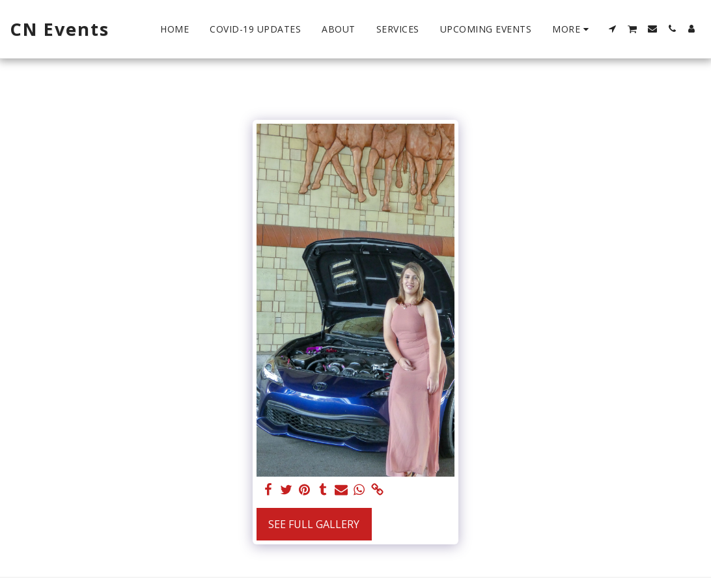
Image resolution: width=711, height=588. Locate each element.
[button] (613, 29)
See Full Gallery (314, 524)
